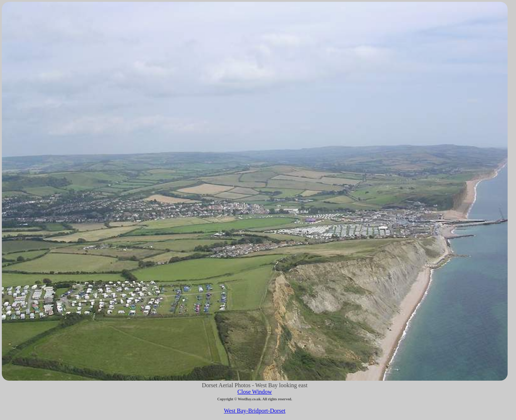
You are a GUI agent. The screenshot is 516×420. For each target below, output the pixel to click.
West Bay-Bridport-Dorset (255, 411)
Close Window (255, 392)
